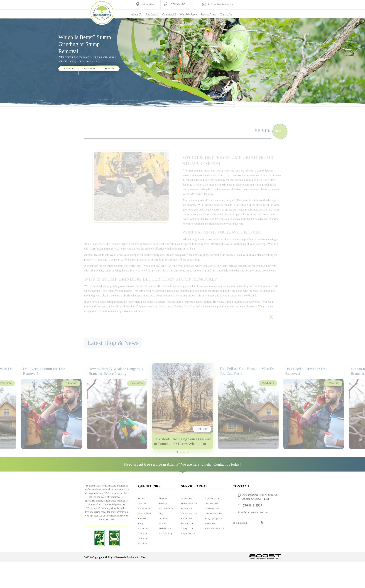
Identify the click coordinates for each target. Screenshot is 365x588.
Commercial (169, 15)
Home (141, 498)
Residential (152, 15)
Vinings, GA (187, 528)
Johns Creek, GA (189, 513)
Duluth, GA (187, 508)
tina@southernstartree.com (220, 4)
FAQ (140, 523)
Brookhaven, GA (189, 503)
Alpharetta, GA (212, 498)
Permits (162, 523)
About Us (137, 15)
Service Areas (208, 15)
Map (266, 499)
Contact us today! (227, 464)
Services (142, 503)
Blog (161, 513)
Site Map (142, 533)
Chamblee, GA (188, 533)
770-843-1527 (178, 4)
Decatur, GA (187, 523)
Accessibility (165, 528)
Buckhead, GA (212, 503)
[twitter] (262, 522)
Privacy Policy (165, 533)
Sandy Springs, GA (214, 518)
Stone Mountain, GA (214, 528)
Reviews (142, 518)
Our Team (163, 518)
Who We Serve (188, 15)
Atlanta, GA (187, 498)
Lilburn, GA (187, 518)
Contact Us (226, 15)
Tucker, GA (210, 523)
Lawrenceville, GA (214, 513)
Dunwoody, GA (212, 508)
